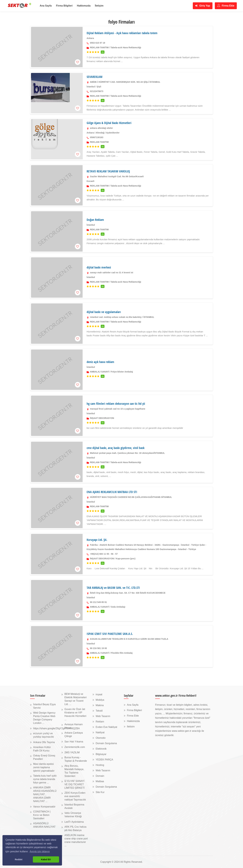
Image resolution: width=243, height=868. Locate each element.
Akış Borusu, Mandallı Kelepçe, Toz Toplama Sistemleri (74, 771)
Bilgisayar (101, 754)
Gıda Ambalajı (118, 607)
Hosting (100, 765)
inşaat (99, 694)
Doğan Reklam (95, 220)
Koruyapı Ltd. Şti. (97, 540)
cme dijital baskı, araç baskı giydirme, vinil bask (116, 448)
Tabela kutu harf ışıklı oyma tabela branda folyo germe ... (45, 779)
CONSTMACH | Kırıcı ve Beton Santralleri (42, 815)
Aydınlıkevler (113, 133)
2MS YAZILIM (72, 752)
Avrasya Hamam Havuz (74, 726)
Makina (100, 705)
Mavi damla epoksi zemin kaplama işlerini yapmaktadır (44, 767)
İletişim (99, 6)
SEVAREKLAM (95, 77)
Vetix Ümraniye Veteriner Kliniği (73, 815)
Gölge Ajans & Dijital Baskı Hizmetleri (109, 123)
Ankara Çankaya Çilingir (74, 734)
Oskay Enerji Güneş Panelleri (44, 757)
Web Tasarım (103, 716)
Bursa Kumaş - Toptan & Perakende (76, 759)
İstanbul (91, 87)
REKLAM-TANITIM (99, 47)
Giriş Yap (203, 6)
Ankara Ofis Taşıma (44, 742)
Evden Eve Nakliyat (106, 727)
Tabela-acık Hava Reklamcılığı (126, 47)
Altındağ (100, 133)
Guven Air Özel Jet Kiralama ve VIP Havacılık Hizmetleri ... (75, 714)
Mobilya (100, 700)
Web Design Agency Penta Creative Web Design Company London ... (44, 718)
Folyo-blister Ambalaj (122, 372)
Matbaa (100, 781)
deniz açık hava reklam (100, 362)
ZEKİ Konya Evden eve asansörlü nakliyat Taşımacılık (75, 796)
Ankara (90, 38)
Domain (100, 776)
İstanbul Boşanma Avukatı (74, 806)
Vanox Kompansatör (44, 807)
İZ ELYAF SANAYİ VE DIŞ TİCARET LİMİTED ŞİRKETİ (75, 784)
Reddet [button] (19, 859)
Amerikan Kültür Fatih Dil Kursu (42, 749)
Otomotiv (101, 738)
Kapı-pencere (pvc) (126, 559)
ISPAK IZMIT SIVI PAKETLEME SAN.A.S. (110, 634)
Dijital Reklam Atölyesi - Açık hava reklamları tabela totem (122, 33)
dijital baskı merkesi (99, 267)
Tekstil (99, 711)
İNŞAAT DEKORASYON (102, 418)
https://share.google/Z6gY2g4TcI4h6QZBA (56, 728)
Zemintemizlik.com (75, 747)
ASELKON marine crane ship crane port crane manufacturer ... (76, 840)
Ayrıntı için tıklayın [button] (40, 851)
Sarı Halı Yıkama (74, 742)
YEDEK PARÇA (104, 760)
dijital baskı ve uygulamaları (104, 312)
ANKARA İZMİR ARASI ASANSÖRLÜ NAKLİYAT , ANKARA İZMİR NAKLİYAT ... (45, 794)
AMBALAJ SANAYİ (99, 372)
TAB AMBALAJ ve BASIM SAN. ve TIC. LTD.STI (113, 588)
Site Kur (100, 792)
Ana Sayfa (46, 6)
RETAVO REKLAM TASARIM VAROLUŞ (108, 171)
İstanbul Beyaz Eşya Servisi (44, 706)
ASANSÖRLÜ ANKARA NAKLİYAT (44, 825)
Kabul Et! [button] (46, 859)
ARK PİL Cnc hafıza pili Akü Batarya (75, 829)
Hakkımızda (84, 6)
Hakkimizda (133, 721)
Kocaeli (91, 181)
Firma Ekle (226, 6)
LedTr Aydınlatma (74, 822)
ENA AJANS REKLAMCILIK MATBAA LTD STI (112, 492)
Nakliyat (100, 732)
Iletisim (131, 727)
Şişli (99, 87)
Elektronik (101, 749)
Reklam (100, 722)
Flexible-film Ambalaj (122, 653)
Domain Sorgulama (106, 743)
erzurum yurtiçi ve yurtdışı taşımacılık (43, 735)
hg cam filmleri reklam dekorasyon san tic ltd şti (116, 404)
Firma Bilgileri (64, 6)
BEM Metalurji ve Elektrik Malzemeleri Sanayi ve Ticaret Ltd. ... (76, 699)
